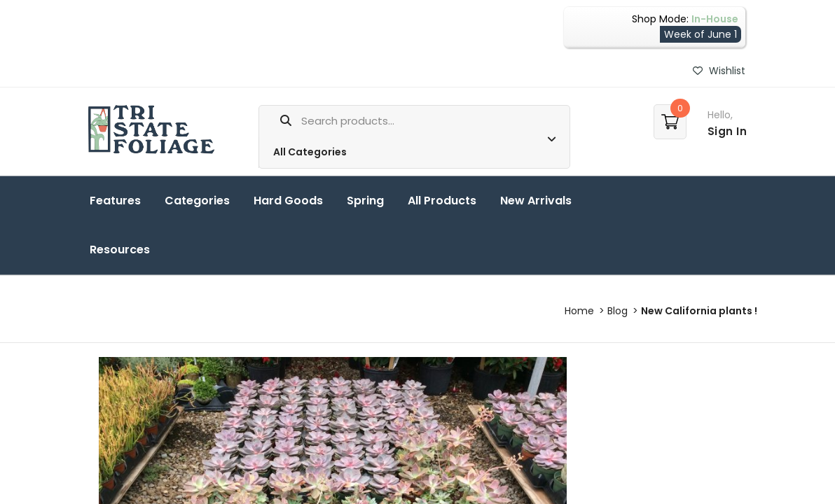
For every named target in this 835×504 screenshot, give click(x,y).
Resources (120, 250)
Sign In (727, 131)
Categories (197, 201)
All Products (442, 201)
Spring (365, 201)
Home (579, 311)
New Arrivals (536, 201)
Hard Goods (288, 201)
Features (115, 201)
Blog (617, 311)
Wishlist (719, 71)
